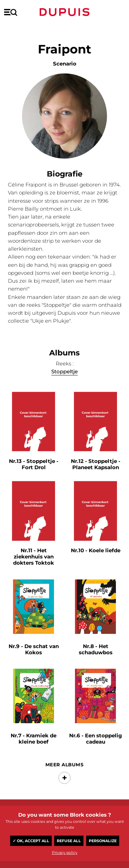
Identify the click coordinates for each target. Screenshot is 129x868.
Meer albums (64, 765)
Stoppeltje (64, 372)
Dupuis (65, 12)
